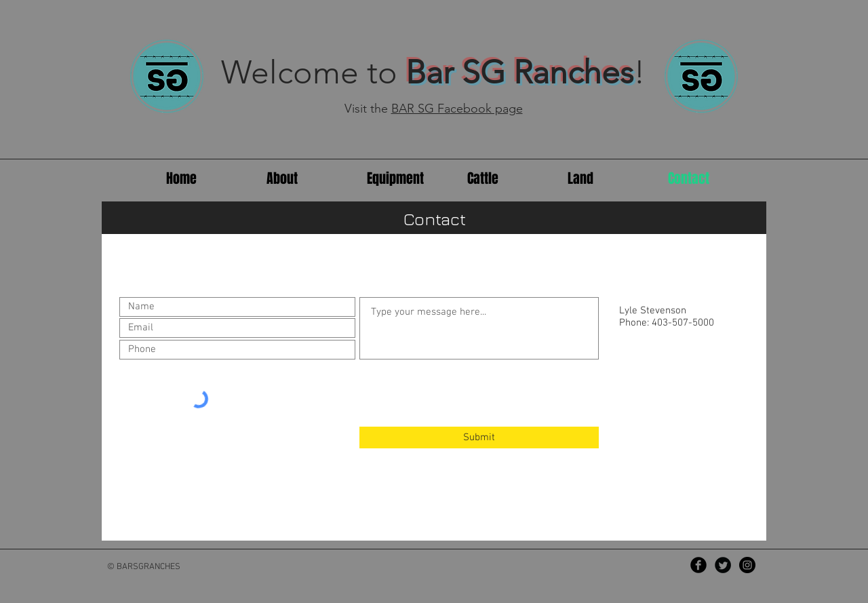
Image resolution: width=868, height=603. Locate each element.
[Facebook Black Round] (698, 565)
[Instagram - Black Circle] (747, 565)
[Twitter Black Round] (723, 565)
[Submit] (479, 437)
